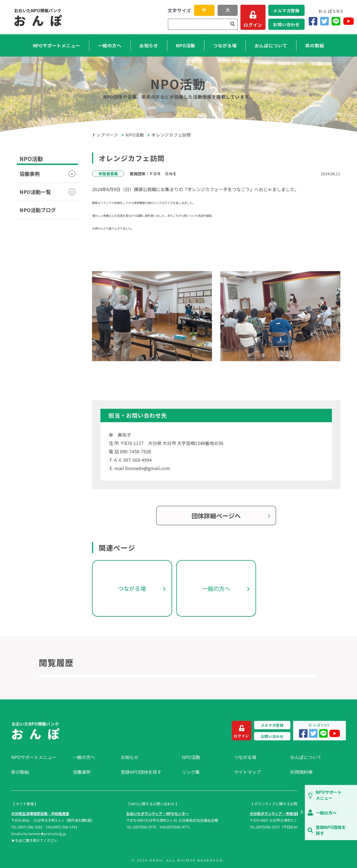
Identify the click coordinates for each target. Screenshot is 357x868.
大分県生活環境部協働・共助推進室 (40, 814)
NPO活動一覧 (35, 192)
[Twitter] (325, 21)
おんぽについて (271, 45)
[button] (301, 813)
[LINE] (336, 21)
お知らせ (149, 45)
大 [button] (228, 10)
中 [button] (204, 10)
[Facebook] (313, 21)
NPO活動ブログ (38, 210)
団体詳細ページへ (216, 516)
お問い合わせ (286, 24)
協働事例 (30, 174)
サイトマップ (247, 772)
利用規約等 (301, 772)
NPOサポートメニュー (57, 45)
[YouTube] (348, 21)
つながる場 (225, 45)
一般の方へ (110, 45)
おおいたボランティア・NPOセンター (158, 814)
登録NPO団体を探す (141, 772)
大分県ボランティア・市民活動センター (282, 814)
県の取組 (314, 45)
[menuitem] (39, 757)
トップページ (105, 135)
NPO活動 (186, 45)
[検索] (233, 24)
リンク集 (191, 772)
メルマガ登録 (286, 10)
